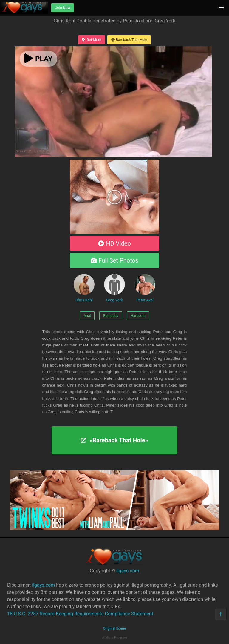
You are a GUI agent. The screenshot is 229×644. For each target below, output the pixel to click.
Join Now (63, 8)
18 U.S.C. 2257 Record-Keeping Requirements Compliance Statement (80, 614)
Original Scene (115, 628)
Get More (92, 40)
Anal (87, 316)
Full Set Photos (114, 260)
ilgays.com (128, 571)
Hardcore (138, 316)
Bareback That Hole (129, 40)
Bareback (111, 316)
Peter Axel (145, 288)
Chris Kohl (84, 288)
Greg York (114, 288)
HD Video (114, 243)
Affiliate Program (114, 638)
